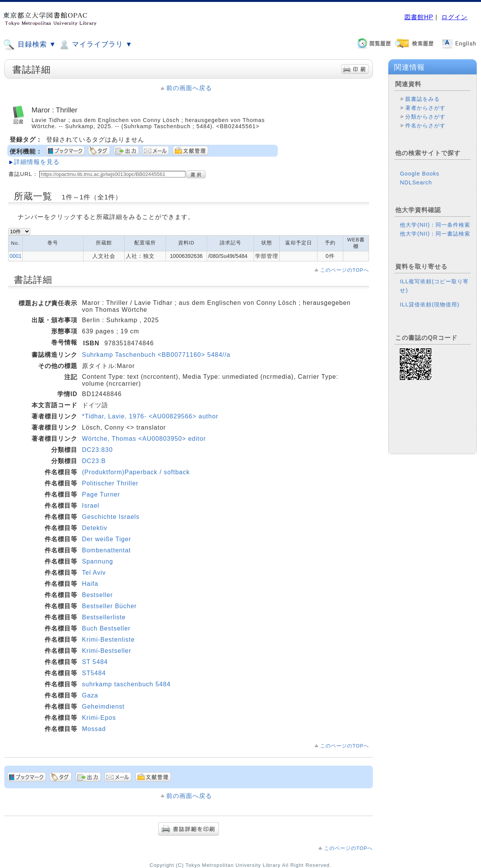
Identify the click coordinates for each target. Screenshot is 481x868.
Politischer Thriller (110, 483)
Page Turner (101, 494)
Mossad (94, 729)
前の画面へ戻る (189, 88)
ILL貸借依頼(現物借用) (430, 304)
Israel (91, 506)
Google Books (419, 174)
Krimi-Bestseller (107, 651)
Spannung (98, 561)
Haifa (90, 584)
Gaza (90, 695)
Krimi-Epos (99, 718)
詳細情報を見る (37, 162)
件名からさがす (425, 125)
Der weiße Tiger (107, 539)
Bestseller (97, 595)
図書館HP (419, 17)
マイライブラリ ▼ (95, 45)
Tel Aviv (94, 573)
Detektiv (95, 528)
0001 (16, 256)
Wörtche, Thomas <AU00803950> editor (144, 439)
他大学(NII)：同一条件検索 (435, 225)
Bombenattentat (106, 550)
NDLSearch (416, 182)
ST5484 (94, 673)
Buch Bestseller (106, 628)
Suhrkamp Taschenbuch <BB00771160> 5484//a (156, 355)
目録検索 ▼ (30, 45)
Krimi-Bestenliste (108, 640)
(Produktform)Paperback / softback (136, 472)
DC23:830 (97, 450)
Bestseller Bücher (109, 606)
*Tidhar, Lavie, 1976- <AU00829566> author (150, 416)
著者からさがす (425, 108)
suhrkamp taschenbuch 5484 (126, 684)
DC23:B (94, 461)
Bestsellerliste (104, 617)
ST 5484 (95, 662)
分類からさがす (425, 117)
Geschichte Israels (111, 517)
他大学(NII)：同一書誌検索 (435, 234)
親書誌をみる (423, 99)
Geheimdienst (103, 707)
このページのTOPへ (345, 270)
